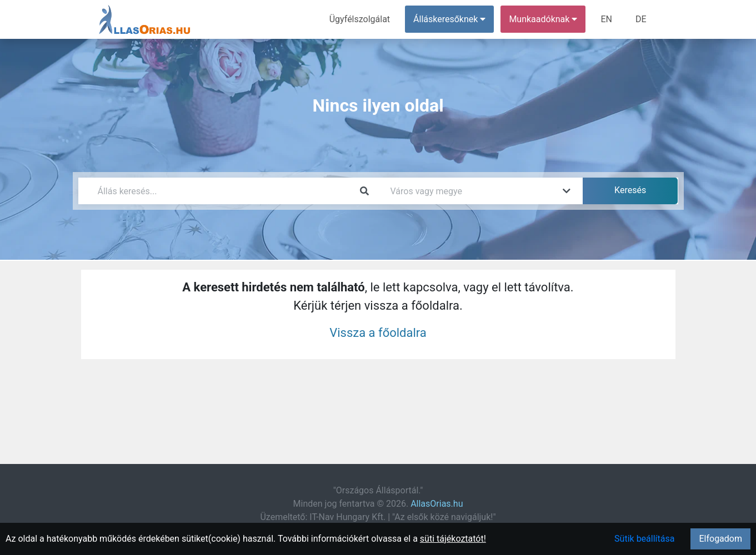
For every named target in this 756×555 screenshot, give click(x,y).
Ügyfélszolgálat (360, 19)
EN (606, 19)
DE (641, 19)
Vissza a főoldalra (378, 333)
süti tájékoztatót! (453, 539)
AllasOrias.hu (437, 504)
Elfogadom (720, 539)
